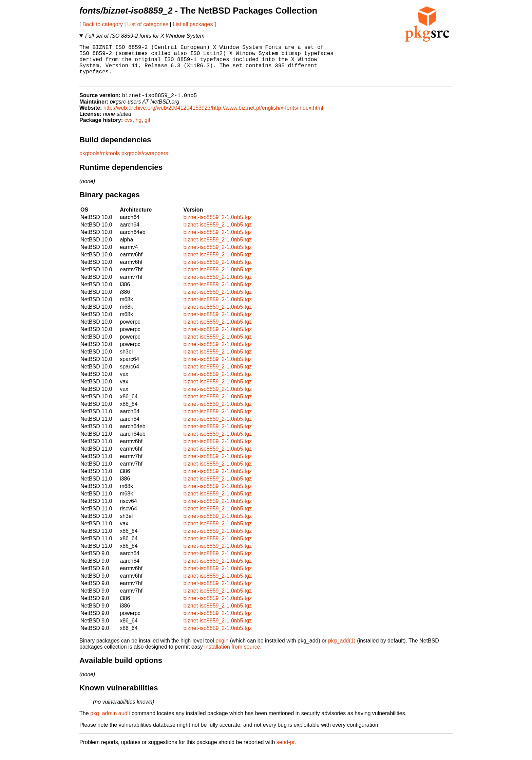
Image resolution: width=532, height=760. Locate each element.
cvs (129, 129)
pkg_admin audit (110, 722)
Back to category (103, 24)
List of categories (148, 24)
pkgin (222, 650)
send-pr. (286, 751)
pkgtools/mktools (100, 162)
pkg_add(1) (342, 650)
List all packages (193, 24)
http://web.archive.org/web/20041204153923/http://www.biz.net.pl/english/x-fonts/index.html (213, 117)
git (147, 129)
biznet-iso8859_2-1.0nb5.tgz (217, 226)
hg (138, 129)
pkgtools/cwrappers (145, 162)
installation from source (232, 656)
